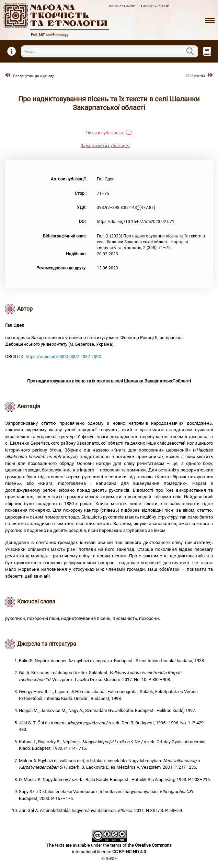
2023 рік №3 (195, 76)
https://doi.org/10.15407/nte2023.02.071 (136, 222)
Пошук (194, 51)
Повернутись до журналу (33, 76)
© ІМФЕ (109, 859)
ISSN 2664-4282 (122, 6)
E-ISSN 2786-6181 (156, 6)
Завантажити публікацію (105, 146)
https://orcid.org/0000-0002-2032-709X (64, 357)
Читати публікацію (105, 133)
